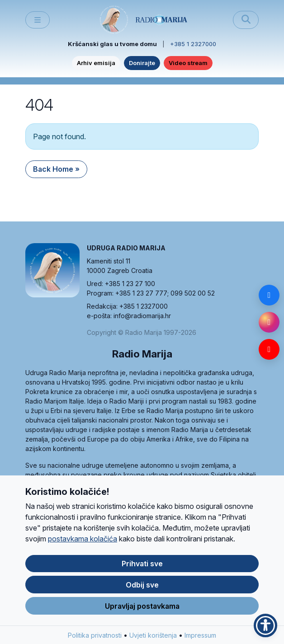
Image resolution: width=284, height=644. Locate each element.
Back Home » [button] (56, 169)
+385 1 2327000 (193, 44)
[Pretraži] (246, 20)
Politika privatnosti (95, 636)
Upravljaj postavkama (142, 607)
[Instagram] (269, 322)
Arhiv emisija (96, 63)
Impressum (200, 636)
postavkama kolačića (83, 540)
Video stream (188, 63)
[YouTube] (269, 349)
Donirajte (142, 63)
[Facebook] (269, 295)
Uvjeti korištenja (153, 636)
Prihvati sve (142, 564)
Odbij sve (142, 586)
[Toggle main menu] (38, 20)
